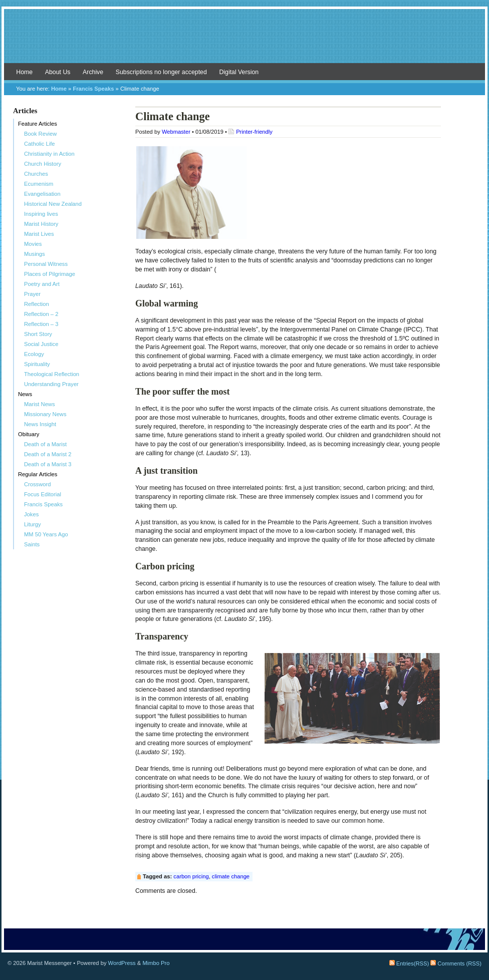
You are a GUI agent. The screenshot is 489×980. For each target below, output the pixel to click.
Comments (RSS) (456, 963)
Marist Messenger (244, 41)
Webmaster (176, 132)
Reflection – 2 (41, 314)
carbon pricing (191, 876)
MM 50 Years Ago (46, 534)
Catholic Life (40, 144)
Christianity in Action (49, 154)
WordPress (122, 963)
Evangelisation (42, 194)
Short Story (38, 334)
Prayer (32, 294)
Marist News (40, 404)
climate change (231, 876)
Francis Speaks (93, 89)
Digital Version (239, 72)
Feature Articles (38, 124)
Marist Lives (39, 234)
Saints (32, 544)
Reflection (37, 304)
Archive (93, 72)
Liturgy (33, 524)
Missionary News (45, 414)
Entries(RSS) (409, 963)
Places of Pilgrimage (50, 274)
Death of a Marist (45, 444)
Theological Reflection (52, 374)
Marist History (41, 224)
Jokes (31, 514)
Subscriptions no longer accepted (161, 72)
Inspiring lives (41, 214)
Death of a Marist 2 (48, 454)
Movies (33, 244)
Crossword (37, 484)
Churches (36, 174)
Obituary (29, 434)
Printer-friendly (254, 132)
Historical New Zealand (53, 204)
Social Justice (41, 344)
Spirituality (37, 364)
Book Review (40, 134)
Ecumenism (39, 184)
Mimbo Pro (156, 963)
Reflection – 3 (41, 324)
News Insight (40, 424)
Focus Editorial (43, 494)
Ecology (34, 354)
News (25, 394)
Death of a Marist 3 (48, 464)
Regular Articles (38, 474)
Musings (35, 254)
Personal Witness (46, 264)
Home (24, 72)
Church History (43, 164)
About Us (58, 72)
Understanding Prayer (51, 384)
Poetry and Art (42, 284)
